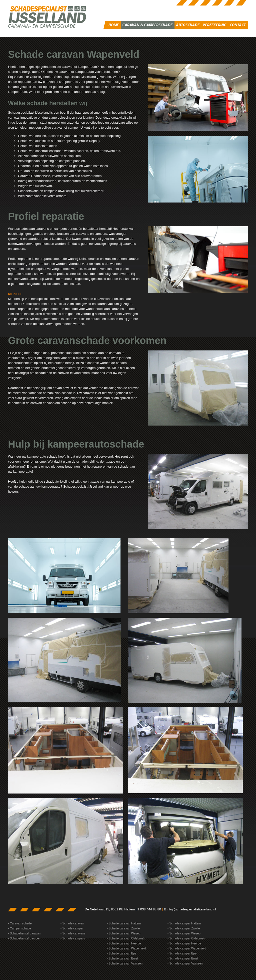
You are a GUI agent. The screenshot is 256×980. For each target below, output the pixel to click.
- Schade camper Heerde (184, 943)
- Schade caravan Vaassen (125, 963)
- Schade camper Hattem (184, 923)
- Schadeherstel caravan (24, 933)
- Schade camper (72, 928)
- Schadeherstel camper (24, 938)
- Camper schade (19, 928)
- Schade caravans (73, 933)
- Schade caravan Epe (122, 953)
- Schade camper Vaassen (185, 963)
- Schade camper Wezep (184, 933)
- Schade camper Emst (183, 958)
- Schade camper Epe (182, 953)
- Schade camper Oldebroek (186, 938)
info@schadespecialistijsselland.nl (191, 909)
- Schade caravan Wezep (124, 933)
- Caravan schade (20, 923)
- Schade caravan (72, 923)
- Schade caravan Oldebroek (126, 938)
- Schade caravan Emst (122, 958)
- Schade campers (73, 938)
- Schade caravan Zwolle (123, 928)
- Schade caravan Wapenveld (126, 948)
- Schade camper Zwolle (184, 928)
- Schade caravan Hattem (124, 923)
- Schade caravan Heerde (124, 943)
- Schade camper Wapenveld (187, 948)
